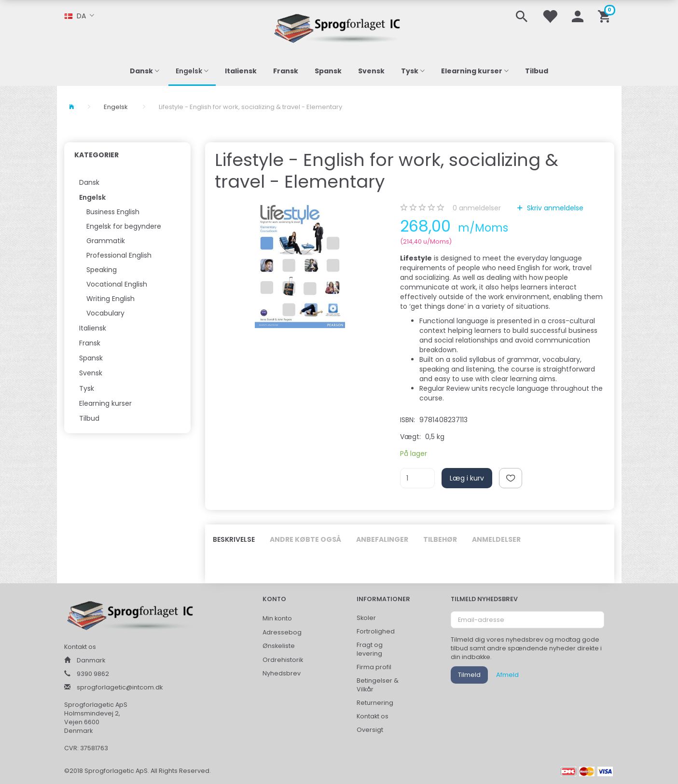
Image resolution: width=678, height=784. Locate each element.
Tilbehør (440, 539)
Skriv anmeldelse (554, 208)
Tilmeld (469, 675)
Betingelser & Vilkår (378, 685)
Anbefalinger (382, 539)
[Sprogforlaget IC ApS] (339, 27)
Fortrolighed (376, 631)
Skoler (366, 618)
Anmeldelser (496, 539)
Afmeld (507, 675)
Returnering (375, 703)
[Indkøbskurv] (606, 16)
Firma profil (374, 667)
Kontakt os (373, 716)
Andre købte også (305, 539)
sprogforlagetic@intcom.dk (120, 687)
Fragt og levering (370, 649)
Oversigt (370, 730)
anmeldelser (477, 208)
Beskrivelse (234, 539)
